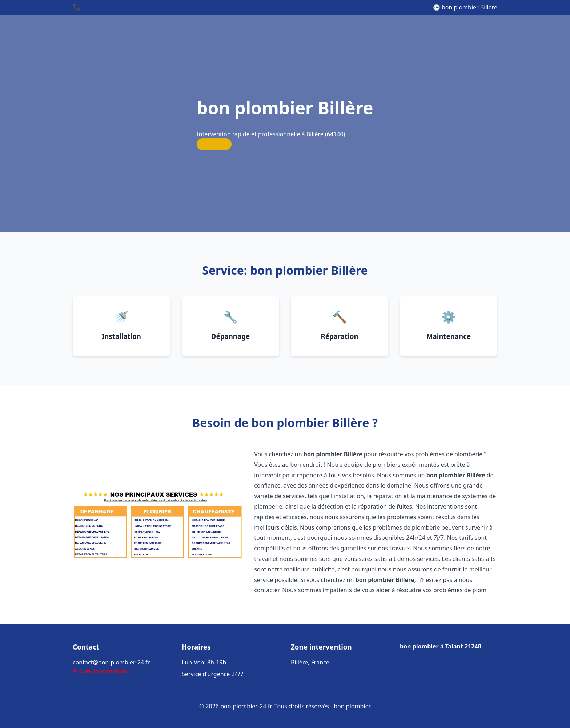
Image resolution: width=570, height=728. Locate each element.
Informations (111, 671)
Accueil (82, 671)
